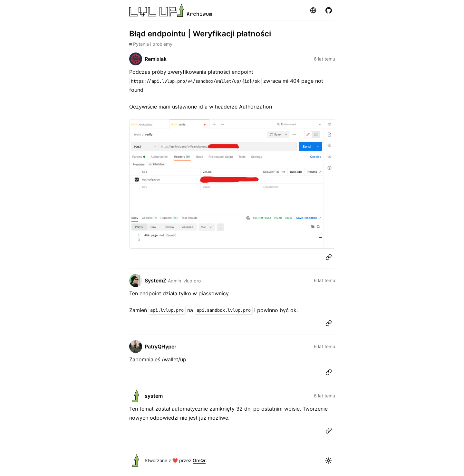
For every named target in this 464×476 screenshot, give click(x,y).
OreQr (199, 460)
